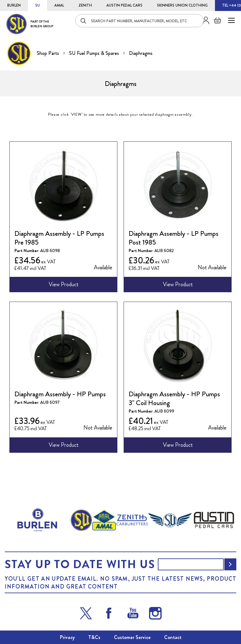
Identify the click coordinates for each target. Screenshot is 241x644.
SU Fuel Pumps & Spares (95, 53)
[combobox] (139, 21)
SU (37, 5)
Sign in (204, 20)
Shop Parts (48, 53)
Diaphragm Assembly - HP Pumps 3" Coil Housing (174, 399)
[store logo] (30, 24)
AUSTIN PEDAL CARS (124, 5)
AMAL (59, 5)
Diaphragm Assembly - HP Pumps (60, 394)
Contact (173, 637)
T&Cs (94, 637)
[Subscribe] (230, 564)
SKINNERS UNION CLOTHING (182, 5)
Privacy (67, 637)
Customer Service (132, 637)
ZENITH (85, 5)
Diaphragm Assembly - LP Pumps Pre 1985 (59, 238)
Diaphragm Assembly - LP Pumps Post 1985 (174, 238)
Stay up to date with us (80, 564)
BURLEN (14, 5)
